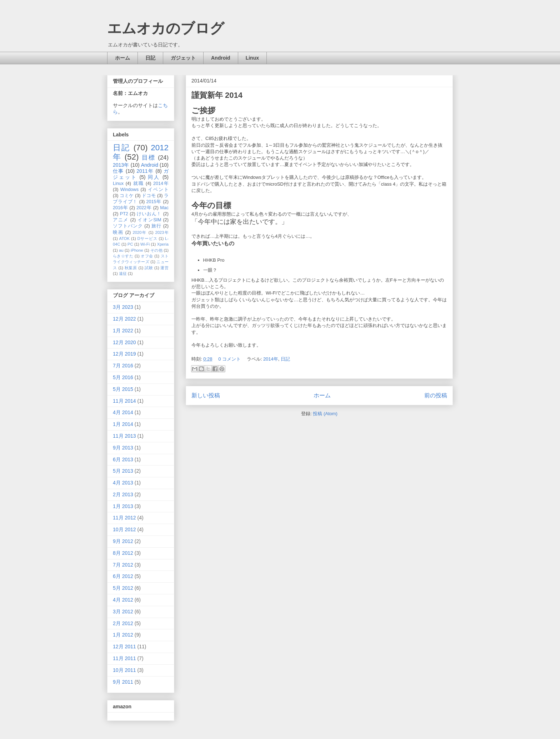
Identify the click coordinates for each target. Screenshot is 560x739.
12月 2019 (124, 354)
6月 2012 (123, 576)
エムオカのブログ (166, 28)
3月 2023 (123, 307)
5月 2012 (123, 588)
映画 (118, 232)
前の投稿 (436, 395)
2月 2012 (123, 623)
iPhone (137, 250)
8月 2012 (123, 553)
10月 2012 (124, 529)
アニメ (121, 220)
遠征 (123, 273)
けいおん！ (149, 214)
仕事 (118, 171)
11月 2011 (124, 658)
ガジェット (183, 58)
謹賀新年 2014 (217, 95)
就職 (139, 184)
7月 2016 (123, 366)
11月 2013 (124, 436)
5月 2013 (123, 471)
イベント (158, 190)
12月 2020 (124, 342)
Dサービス (147, 238)
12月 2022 (124, 319)
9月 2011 (123, 682)
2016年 (120, 208)
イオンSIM (149, 220)
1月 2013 (123, 506)
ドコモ (149, 196)
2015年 (154, 202)
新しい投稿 (206, 395)
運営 (164, 268)
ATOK (124, 238)
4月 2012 (123, 600)
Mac (164, 208)
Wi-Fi (145, 244)
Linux (252, 58)
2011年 (145, 171)
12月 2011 (124, 647)
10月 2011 (124, 670)
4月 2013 (123, 483)
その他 (156, 250)
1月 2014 (123, 424)
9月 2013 (123, 448)
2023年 (162, 232)
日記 (150, 58)
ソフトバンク (128, 226)
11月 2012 (124, 518)
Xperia (163, 244)
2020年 (140, 232)
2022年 (144, 208)
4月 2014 (123, 412)
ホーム (122, 58)
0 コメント (229, 359)
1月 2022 (123, 331)
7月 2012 (123, 565)
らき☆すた (123, 256)
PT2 (124, 214)
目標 (149, 158)
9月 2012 (123, 541)
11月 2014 (124, 401)
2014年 (271, 359)
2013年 (121, 165)
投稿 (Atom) (325, 414)
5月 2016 (123, 377)
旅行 (156, 226)
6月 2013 (123, 459)
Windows (129, 190)
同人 (154, 177)
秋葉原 (131, 268)
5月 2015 (123, 389)
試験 (149, 268)
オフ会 (147, 256)
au (121, 250)
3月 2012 (123, 612)
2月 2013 (123, 494)
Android (221, 58)
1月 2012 (123, 635)
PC (130, 244)
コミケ (127, 196)
